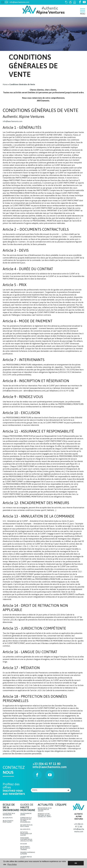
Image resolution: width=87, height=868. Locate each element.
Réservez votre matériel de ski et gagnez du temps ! (45, 815)
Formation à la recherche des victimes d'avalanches (26, 820)
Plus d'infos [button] (12, 864)
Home (5, 84)
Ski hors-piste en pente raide (26, 826)
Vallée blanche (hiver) (26, 814)
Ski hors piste (8, 818)
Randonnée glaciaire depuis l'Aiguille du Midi (26, 839)
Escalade (24, 844)
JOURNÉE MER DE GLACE (26, 858)
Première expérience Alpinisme (28, 853)
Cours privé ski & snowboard (9, 814)
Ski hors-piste (25, 829)
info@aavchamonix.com (19, 2)
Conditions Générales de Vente (22, 84)
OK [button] (76, 863)
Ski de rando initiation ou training (25, 848)
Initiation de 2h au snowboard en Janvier (45, 810)
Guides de (28, 807)
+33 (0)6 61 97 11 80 (47, 764)
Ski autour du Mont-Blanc (8, 822)
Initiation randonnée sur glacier (26, 834)
